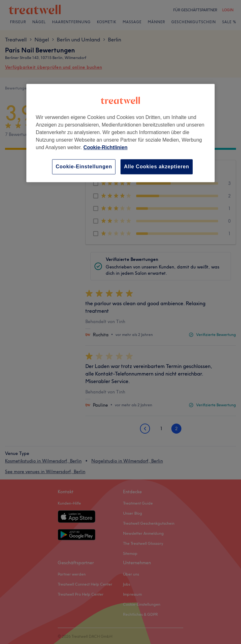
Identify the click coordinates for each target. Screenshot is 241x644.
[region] (120, 133)
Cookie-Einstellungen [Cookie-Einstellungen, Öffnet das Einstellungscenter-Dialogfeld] (84, 167)
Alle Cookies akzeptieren (157, 167)
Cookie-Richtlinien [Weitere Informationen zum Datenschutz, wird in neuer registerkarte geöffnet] (105, 147)
